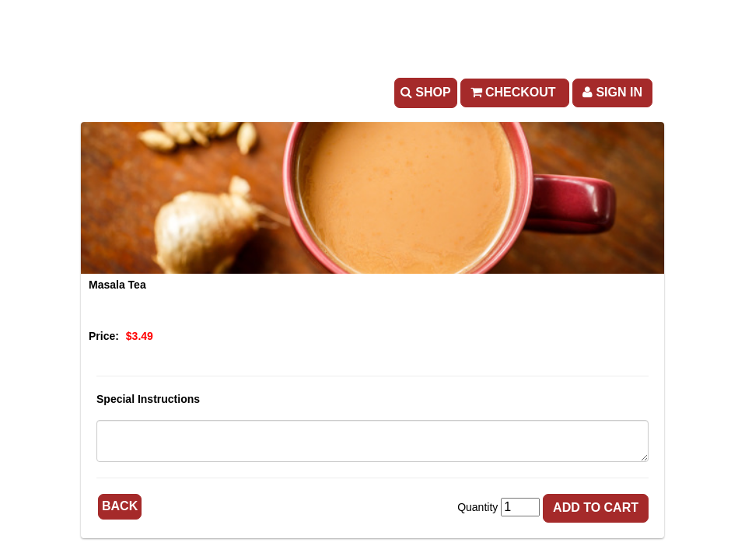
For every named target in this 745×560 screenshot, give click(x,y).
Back (120, 506)
